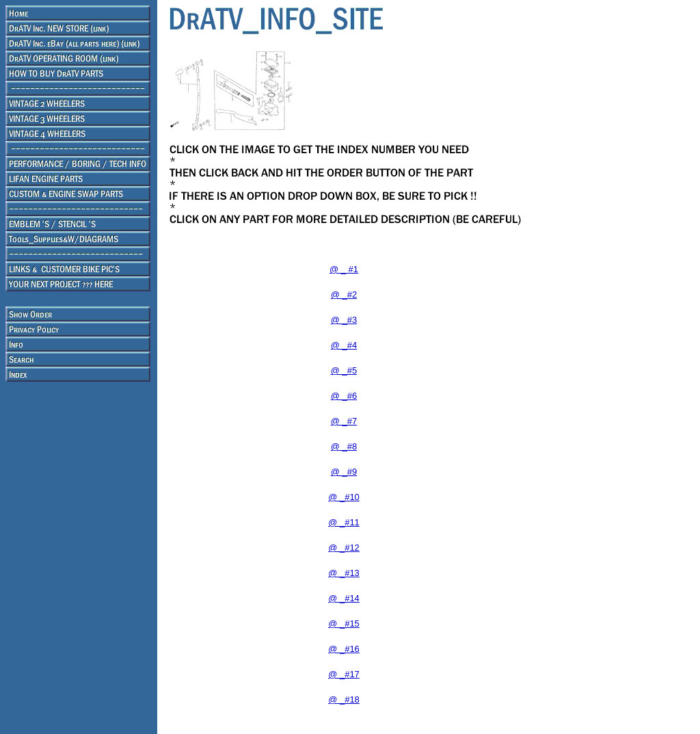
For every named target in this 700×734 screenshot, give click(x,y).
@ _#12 (344, 548)
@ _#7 (344, 421)
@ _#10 (344, 497)
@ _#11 (344, 522)
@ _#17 (344, 674)
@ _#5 (344, 370)
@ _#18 (344, 699)
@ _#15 (344, 624)
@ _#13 (344, 573)
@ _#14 (344, 598)
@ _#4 (344, 345)
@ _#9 (344, 472)
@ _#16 (344, 649)
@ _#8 (344, 446)
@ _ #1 (344, 269)
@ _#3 (344, 320)
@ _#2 (344, 294)
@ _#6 (344, 396)
